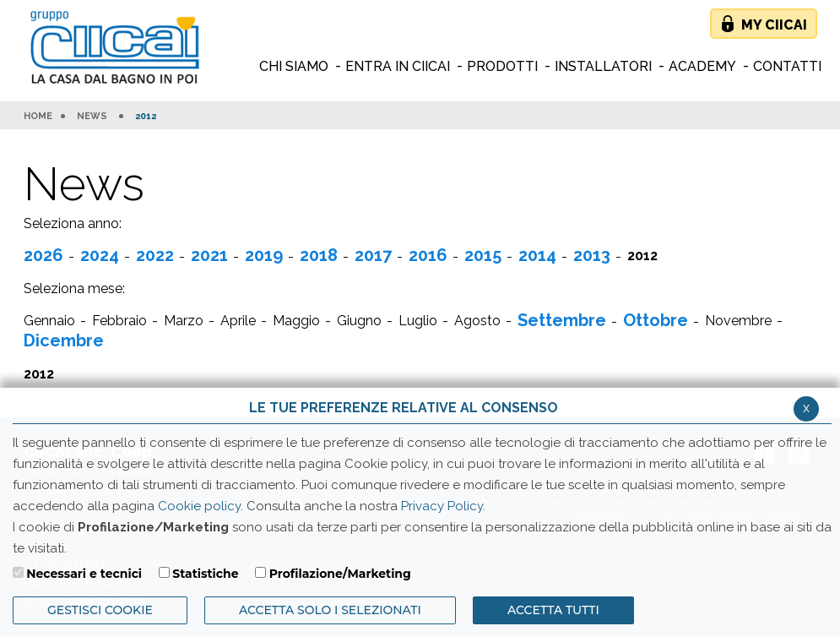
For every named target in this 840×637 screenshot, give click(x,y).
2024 (100, 255)
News (92, 117)
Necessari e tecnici (84, 574)
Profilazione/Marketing (340, 574)
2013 (592, 255)
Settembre (562, 320)
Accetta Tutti (553, 610)
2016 (428, 255)
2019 (264, 255)
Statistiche (205, 574)
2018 (319, 255)
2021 (209, 255)
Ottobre (656, 320)
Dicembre (64, 340)
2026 (43, 255)
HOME (38, 117)
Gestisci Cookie (100, 610)
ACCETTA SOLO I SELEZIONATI (330, 610)
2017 (373, 255)
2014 (537, 255)
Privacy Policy (442, 506)
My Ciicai (774, 25)
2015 (483, 255)
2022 (155, 255)
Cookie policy (199, 506)
